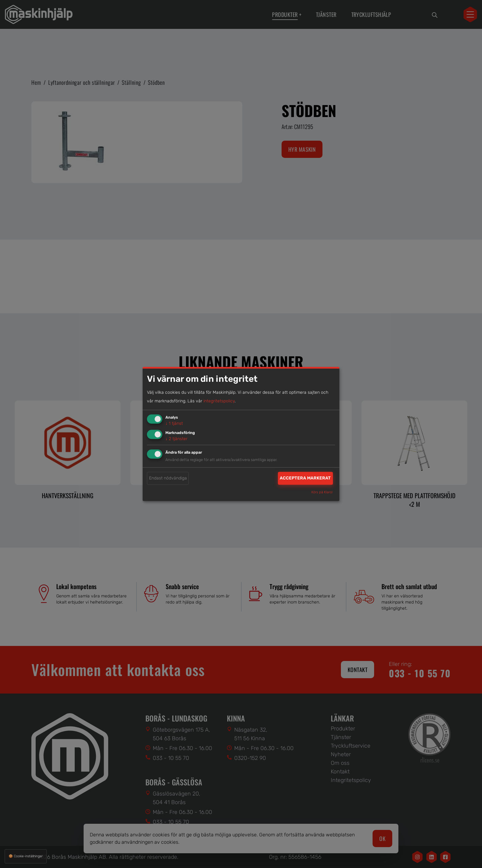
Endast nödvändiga (168, 478)
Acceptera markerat (305, 478)
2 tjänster (176, 439)
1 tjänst (174, 423)
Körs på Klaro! (322, 493)
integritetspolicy (219, 401)
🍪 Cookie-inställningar (26, 856)
